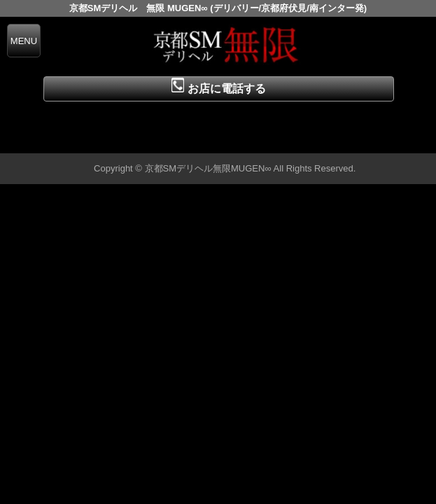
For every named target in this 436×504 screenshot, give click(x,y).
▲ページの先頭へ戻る (384, 140)
